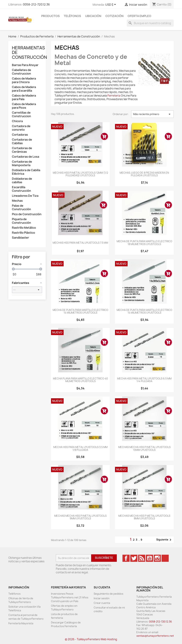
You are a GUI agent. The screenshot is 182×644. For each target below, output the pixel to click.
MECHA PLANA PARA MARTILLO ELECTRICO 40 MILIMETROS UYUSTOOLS (80, 380)
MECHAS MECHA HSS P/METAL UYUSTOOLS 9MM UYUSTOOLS (80, 517)
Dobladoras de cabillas (22, 180)
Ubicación (93, 16)
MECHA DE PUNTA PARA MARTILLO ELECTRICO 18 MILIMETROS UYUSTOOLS (144, 243)
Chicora (17, 121)
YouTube (149, 558)
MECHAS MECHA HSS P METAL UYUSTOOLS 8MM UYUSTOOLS (144, 517)
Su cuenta (102, 587)
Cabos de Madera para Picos (24, 106)
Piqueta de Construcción (21, 221)
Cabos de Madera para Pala (24, 97)
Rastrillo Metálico (24, 228)
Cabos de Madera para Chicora (24, 80)
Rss (142, 558)
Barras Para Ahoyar (25, 65)
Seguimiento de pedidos (109, 594)
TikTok (165, 558)
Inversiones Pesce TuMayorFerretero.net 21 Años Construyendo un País (70, 597)
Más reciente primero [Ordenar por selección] (152, 114)
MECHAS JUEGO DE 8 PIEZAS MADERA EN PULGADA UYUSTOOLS (144, 174)
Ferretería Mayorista (21, 623)
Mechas (17, 201)
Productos (50, 16)
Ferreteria (114, 96)
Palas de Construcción (21, 207)
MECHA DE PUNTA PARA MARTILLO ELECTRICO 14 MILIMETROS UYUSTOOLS (80, 311)
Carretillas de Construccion (21, 114)
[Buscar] (150, 23)
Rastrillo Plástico (23, 233)
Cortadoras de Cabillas (22, 141)
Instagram (157, 558)
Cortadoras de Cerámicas (22, 150)
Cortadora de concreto (21, 128)
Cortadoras (20, 135)
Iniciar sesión (102, 598)
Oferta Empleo (139, 16)
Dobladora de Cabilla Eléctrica (26, 172)
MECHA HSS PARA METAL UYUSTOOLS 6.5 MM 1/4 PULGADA (144, 380)
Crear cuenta (102, 603)
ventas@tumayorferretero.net (155, 636)
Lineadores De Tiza (25, 196)
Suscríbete (104, 558)
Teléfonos (72, 16)
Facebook (126, 558)
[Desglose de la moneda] (111, 5)
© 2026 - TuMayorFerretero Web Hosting (91, 639)
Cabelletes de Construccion (22, 72)
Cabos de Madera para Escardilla (24, 89)
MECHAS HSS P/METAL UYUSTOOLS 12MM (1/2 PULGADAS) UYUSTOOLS (80, 174)
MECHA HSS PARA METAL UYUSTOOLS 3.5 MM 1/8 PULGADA (80, 448)
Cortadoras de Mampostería (22, 163)
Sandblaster (20, 238)
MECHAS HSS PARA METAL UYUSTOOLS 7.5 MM (80, 243)
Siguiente (164, 540)
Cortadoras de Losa (26, 157)
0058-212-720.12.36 (36, 4)
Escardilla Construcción (21, 189)
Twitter (134, 558)
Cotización (114, 16)
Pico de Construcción (27, 214)
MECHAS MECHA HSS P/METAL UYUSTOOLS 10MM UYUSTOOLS (144, 448)
